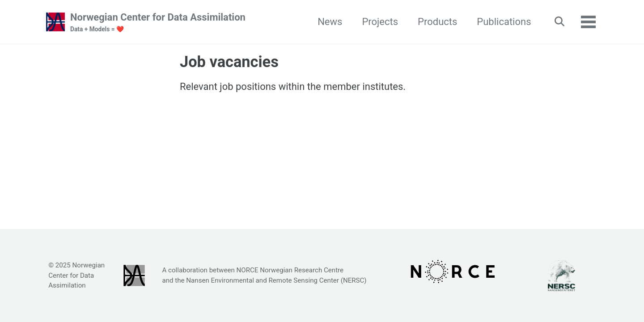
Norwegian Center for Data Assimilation (158, 23)
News (330, 22)
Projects (380, 22)
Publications (504, 22)
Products (437, 22)
